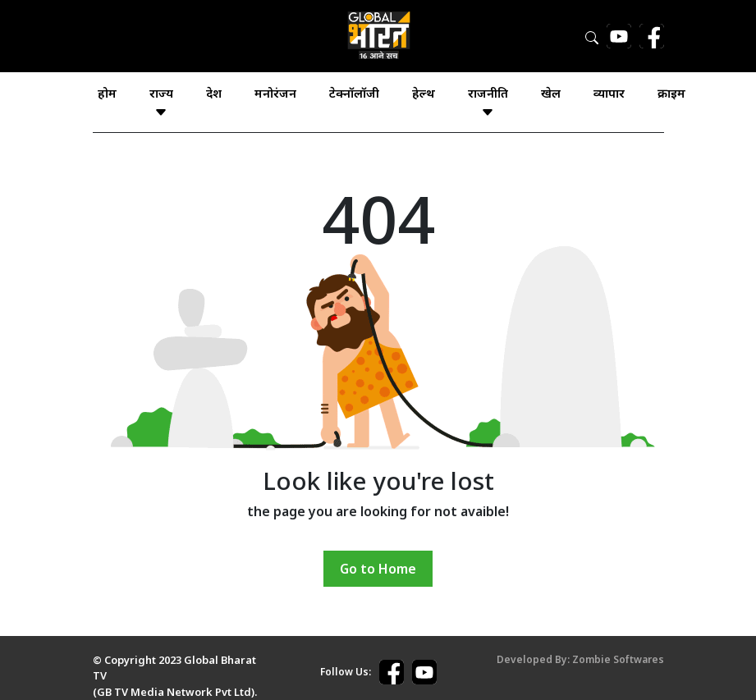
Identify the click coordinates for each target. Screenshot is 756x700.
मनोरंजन (275, 93)
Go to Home (378, 569)
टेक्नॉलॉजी (354, 93)
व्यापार (609, 93)
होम (107, 93)
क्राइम (671, 93)
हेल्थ (424, 93)
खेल (551, 93)
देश (214, 93)
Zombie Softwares (618, 659)
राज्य (161, 102)
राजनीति (488, 102)
